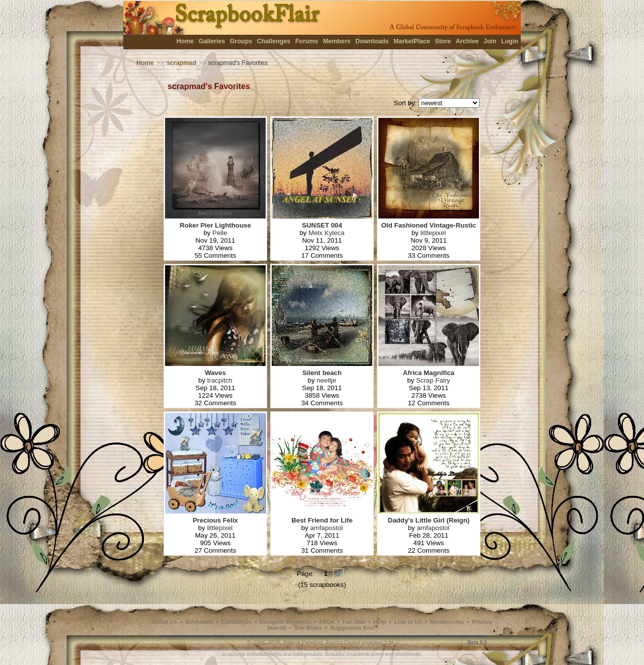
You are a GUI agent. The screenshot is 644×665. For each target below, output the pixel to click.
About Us (164, 622)
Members (337, 41)
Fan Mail (354, 622)
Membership (447, 622)
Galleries (212, 41)
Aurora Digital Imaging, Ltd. (360, 642)
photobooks (408, 654)
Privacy (482, 622)
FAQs (327, 622)
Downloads (372, 41)
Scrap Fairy (433, 380)
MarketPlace (412, 41)
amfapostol (326, 528)
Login (510, 41)
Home (185, 41)
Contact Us (236, 622)
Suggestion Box (352, 628)
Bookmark (199, 622)
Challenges (274, 41)
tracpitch (220, 380)
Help (380, 622)
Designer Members (285, 622)
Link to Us (408, 622)
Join (490, 41)
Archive (467, 41)
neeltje (326, 380)
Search (277, 628)
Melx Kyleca (327, 233)
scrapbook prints (365, 654)
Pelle (220, 233)
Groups (241, 41)
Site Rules (308, 628)
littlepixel (433, 233)
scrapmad (181, 63)
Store (443, 41)
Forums (307, 41)
